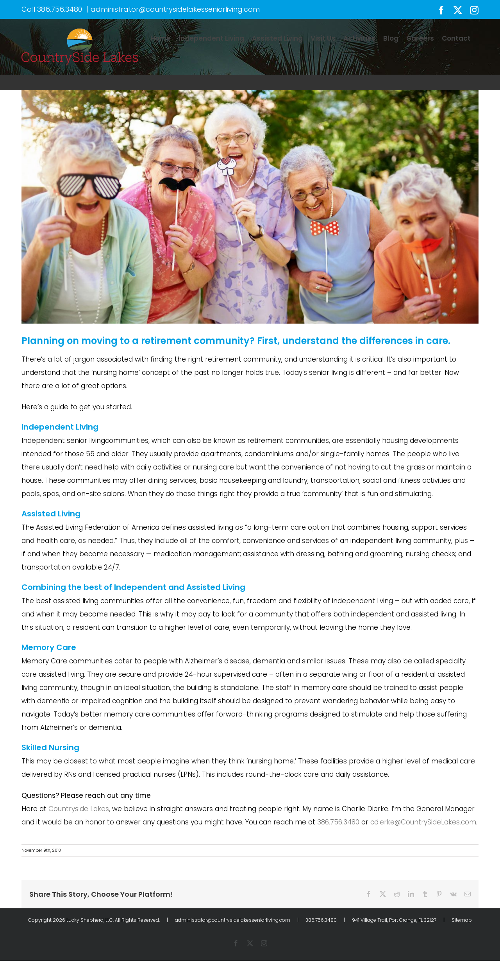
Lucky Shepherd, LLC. (90, 920)
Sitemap (462, 920)
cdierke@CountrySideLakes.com (423, 822)
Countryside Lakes (79, 809)
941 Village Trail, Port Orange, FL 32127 (394, 920)
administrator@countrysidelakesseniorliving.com (175, 9)
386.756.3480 (60, 9)
